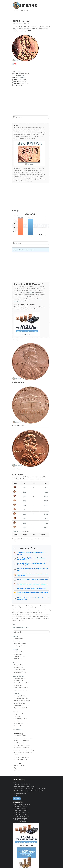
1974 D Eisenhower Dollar (21, 816)
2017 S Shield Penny (18, 382)
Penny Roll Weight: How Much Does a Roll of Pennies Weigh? (32, 564)
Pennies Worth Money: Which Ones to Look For (33, 584)
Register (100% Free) (20, 770)
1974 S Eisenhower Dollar (21, 808)
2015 (25, 528)
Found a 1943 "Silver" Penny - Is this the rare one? (28, 791)
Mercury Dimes (18, 667)
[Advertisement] (34, 15)
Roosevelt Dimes (19, 665)
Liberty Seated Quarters (21, 688)
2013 (25, 496)
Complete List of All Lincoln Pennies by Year (32, 588)
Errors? (16, 795)
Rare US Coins (18, 755)
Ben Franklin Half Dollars (21, 698)
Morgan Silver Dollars (20, 714)
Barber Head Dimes (20, 670)
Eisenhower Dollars (20, 721)
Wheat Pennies (18, 641)
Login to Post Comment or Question (24, 250)
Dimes (15, 663)
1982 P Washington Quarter (22, 784)
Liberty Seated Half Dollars (22, 705)
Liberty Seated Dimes (20, 672)
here (24, 539)
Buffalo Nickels (18, 654)
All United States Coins (21, 628)
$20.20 (46, 519)
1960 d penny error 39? (21, 793)
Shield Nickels (18, 659)
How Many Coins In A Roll (21, 757)
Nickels (15, 650)
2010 (25, 514)
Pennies (16, 637)
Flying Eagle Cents (19, 646)
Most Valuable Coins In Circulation (24, 738)
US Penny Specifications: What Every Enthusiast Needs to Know (33, 599)
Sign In (16, 768)
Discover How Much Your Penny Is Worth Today (33, 580)
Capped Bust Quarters (20, 690)
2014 (25, 505)
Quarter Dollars (18, 676)
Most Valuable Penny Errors (22, 748)
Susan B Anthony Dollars (21, 723)
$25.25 (46, 488)
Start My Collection (19, 765)
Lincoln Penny (22, 78)
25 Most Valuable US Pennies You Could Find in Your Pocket (33, 575)
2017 (19, 72)
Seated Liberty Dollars (20, 719)
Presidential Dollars (20, 726)
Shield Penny (21, 76)
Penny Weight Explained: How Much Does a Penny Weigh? (31, 559)
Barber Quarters (19, 685)
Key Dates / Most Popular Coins (23, 752)
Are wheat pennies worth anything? (24, 750)
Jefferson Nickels (19, 652)
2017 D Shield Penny (18, 426)
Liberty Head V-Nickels (20, 656)
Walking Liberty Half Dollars (22, 701)
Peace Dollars (18, 716)
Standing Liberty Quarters (21, 683)
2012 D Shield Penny (18, 469)
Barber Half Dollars (19, 703)
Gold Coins (18, 730)
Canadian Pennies (19, 743)
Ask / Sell (17, 799)
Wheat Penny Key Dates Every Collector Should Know (33, 593)
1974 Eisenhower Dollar (21, 820)
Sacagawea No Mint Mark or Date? (24, 786)
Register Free (17, 531)
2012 (25, 488)
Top (14, 624)
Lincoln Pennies (18, 639)
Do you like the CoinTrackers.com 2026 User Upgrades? (30, 789)
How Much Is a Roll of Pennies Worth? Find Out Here (33, 569)
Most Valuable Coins (20, 736)
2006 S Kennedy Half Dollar (22, 805)
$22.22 (46, 510)
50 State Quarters (19, 680)
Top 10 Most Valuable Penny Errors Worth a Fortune (31, 553)
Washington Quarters (20, 678)
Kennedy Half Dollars (20, 696)
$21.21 (46, 514)
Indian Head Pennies (20, 643)
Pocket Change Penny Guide (22, 745)
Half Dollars (17, 694)
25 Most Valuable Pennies (21, 740)
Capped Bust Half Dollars (21, 708)
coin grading (31, 292)
